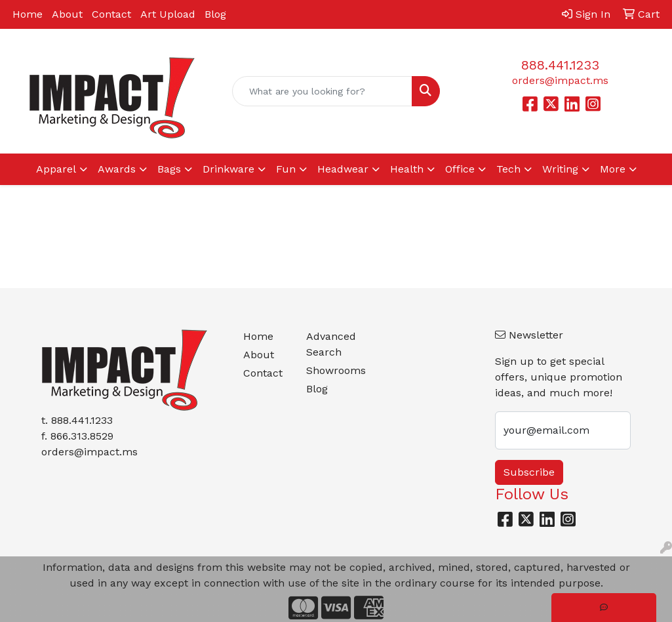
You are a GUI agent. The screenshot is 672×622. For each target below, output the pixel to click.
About (67, 14)
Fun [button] (286, 169)
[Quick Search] (323, 91)
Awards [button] (117, 169)
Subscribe (529, 472)
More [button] (613, 169)
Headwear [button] (343, 169)
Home (28, 14)
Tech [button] (508, 169)
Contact (111, 14)
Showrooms (330, 370)
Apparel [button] (56, 169)
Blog (215, 14)
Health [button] (407, 169)
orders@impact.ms (560, 80)
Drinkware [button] (228, 169)
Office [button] (460, 169)
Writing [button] (560, 169)
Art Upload (168, 14)
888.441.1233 (560, 65)
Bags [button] (169, 169)
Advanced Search (330, 344)
